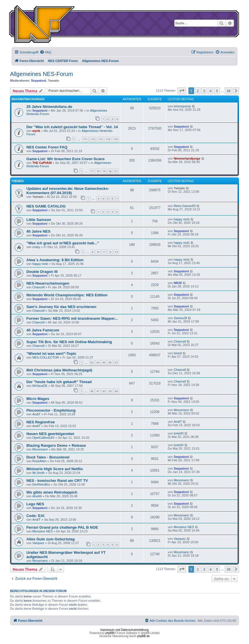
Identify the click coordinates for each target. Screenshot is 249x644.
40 (92, 391)
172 (93, 139)
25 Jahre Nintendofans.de (49, 107)
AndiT (36, 414)
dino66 (37, 496)
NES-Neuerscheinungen (48, 283)
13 (116, 252)
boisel (178, 353)
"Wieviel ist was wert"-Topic (51, 354)
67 (116, 362)
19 (104, 171)
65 (104, 362)
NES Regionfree (41, 422)
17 (92, 171)
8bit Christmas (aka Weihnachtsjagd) (59, 370)
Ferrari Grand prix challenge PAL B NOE (62, 527)
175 (115, 139)
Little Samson (39, 220)
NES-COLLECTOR (46, 357)
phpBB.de (144, 636)
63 (92, 362)
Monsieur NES (42, 531)
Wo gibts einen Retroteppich (52, 492)
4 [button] (211, 91)
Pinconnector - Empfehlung (51, 410)
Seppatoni (38, 80)
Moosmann (182, 410)
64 (98, 362)
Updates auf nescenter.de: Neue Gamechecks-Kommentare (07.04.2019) (68, 191)
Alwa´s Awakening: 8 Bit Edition (55, 260)
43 (110, 391)
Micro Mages (38, 399)
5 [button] (217, 91)
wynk (36, 131)
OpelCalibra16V (43, 438)
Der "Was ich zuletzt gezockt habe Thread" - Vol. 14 (72, 127)
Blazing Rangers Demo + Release (56, 445)
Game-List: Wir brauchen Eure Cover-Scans (65, 159)
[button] (182, 91)
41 (98, 391)
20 (110, 171)
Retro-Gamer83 (185, 206)
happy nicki (182, 219)
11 (104, 252)
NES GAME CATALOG (46, 206)
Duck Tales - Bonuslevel (48, 457)
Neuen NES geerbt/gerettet (50, 434)
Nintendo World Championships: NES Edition (67, 295)
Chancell (38, 287)
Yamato (54, 80)
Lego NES (35, 504)
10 (98, 252)
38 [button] (229, 91)
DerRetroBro (41, 484)
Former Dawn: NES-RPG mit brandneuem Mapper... (72, 318)
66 (110, 362)
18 (98, 171)
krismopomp (182, 106)
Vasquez (38, 543)
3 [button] (204, 91)
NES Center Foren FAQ (47, 147)
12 (110, 252)
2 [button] (198, 91)
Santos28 (180, 318)
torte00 (179, 433)
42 (104, 391)
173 (100, 139)
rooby (36, 247)
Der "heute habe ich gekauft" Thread (59, 382)
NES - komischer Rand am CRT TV (57, 481)
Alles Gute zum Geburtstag (50, 539)
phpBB (110, 633)
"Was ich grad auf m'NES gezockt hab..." (63, 243)
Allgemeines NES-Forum (41, 74)
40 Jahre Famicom (43, 330)
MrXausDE (40, 386)
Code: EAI (35, 516)
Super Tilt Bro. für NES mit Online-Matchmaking (69, 342)
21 (116, 171)
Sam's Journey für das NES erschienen (61, 307)
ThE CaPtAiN (42, 163)
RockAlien (39, 461)
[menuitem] (45, 52)
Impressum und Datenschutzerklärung (124, 630)
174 (108, 139)
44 (116, 391)
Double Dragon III (42, 272)
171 (85, 139)
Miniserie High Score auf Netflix (55, 469)
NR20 (178, 283)
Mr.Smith (38, 473)
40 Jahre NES (38, 231)
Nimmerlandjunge (187, 158)
